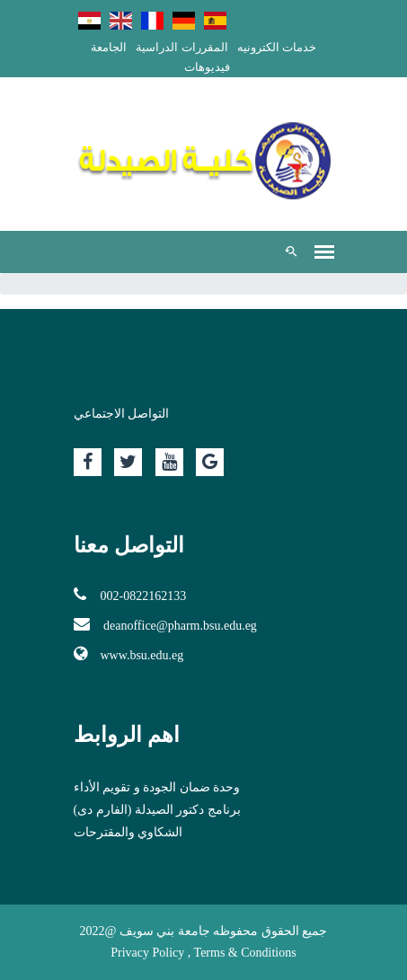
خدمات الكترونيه (277, 47)
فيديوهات (207, 67)
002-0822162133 (130, 595)
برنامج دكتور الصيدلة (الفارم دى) (157, 810)
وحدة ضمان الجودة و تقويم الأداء (157, 787)
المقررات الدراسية (181, 47)
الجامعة (109, 47)
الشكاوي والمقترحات (128, 832)
